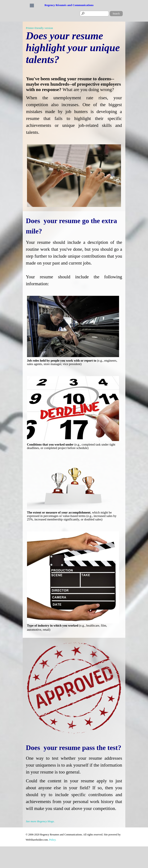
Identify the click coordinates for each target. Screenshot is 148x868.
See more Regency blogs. (40, 821)
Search (116, 14)
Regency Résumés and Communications (69, 5)
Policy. (53, 840)
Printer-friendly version (39, 28)
